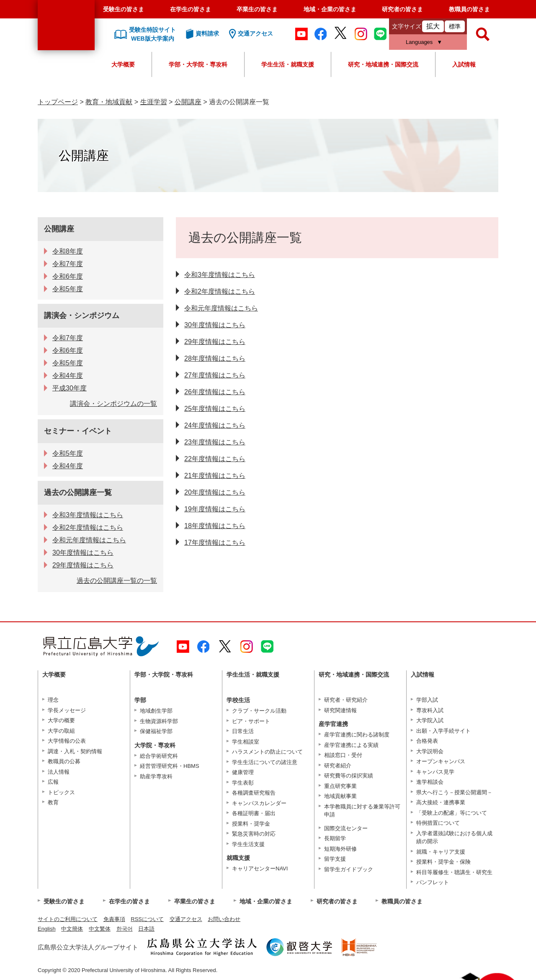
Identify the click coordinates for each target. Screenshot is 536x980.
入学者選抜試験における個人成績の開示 (454, 838)
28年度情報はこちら (215, 358)
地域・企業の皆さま (330, 9)
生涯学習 (154, 102)
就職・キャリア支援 (441, 852)
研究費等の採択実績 (349, 776)
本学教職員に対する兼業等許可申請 (362, 811)
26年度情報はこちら (215, 392)
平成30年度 (70, 388)
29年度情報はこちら (215, 342)
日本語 (146, 929)
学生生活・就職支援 (288, 64)
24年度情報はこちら (215, 425)
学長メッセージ (67, 710)
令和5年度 (68, 289)
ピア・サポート (251, 721)
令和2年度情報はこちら (220, 291)
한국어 (125, 929)
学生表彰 (243, 783)
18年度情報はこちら (215, 526)
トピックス (61, 792)
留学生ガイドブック (349, 869)
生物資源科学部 (159, 721)
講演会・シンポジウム (82, 316)
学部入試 (427, 700)
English (47, 929)
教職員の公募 (64, 761)
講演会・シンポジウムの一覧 (113, 404)
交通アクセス (186, 919)
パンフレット (433, 882)
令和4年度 (68, 376)
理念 (53, 700)
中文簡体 (72, 929)
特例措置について (438, 823)
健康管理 (243, 772)
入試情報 (464, 64)
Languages (419, 42)
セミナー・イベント (78, 431)
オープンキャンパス (441, 761)
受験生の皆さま (124, 9)
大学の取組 (61, 731)
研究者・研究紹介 (346, 700)
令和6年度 (68, 276)
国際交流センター (346, 828)
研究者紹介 (338, 766)
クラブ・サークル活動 (259, 711)
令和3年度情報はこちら (220, 275)
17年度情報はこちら (215, 543)
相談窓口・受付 (343, 755)
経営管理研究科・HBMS (170, 766)
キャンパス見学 (435, 772)
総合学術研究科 (159, 756)
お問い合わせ (224, 919)
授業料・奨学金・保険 (443, 862)
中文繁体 (100, 929)
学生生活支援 (248, 844)
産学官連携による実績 (351, 745)
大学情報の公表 (67, 741)
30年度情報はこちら (215, 325)
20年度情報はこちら (215, 492)
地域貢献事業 (340, 796)
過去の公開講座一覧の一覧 (117, 581)
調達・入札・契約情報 (75, 751)
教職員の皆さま (469, 9)
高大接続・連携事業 (441, 802)
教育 (53, 802)
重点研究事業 (340, 786)
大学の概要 (61, 720)
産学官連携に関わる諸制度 (357, 735)
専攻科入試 (430, 710)
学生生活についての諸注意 (265, 762)
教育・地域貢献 (109, 102)
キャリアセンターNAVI (260, 868)
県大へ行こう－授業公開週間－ (454, 792)
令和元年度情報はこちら (221, 308)
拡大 (433, 26)
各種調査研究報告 (254, 793)
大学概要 (123, 64)
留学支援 (335, 859)
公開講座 (188, 102)
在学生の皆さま (191, 9)
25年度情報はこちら (215, 409)
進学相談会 (430, 782)
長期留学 (335, 838)
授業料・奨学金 (251, 824)
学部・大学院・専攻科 (198, 64)
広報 (53, 782)
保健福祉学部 (156, 731)
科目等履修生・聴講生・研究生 (454, 872)
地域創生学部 (156, 711)
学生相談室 (246, 742)
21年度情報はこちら (215, 476)
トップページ (58, 102)
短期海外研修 (340, 849)
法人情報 (59, 772)
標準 (455, 26)
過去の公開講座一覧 (78, 493)
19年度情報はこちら (215, 509)
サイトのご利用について (68, 919)
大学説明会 (430, 751)
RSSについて (147, 919)
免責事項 (114, 919)
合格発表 (427, 741)
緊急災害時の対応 (254, 834)
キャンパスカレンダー (259, 803)
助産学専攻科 (156, 776)
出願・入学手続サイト (443, 731)
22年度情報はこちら (215, 459)
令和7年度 (68, 264)
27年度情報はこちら (215, 375)
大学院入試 (430, 720)
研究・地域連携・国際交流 (383, 64)
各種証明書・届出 (254, 813)
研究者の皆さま (402, 9)
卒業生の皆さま (257, 9)
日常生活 (243, 731)
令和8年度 (68, 251)
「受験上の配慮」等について (452, 813)
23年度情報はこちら (215, 442)
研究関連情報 (340, 710)
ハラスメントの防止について (267, 752)
